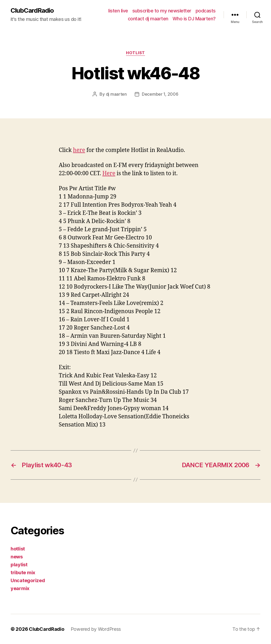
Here (109, 173)
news (17, 557)
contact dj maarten (148, 19)
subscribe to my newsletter (162, 11)
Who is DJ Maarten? (194, 19)
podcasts (206, 11)
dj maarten (116, 94)
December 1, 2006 (160, 94)
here (79, 150)
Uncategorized (28, 580)
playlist (19, 565)
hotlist (135, 53)
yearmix (20, 588)
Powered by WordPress (96, 629)
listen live (118, 11)
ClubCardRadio (32, 11)
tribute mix (23, 573)
